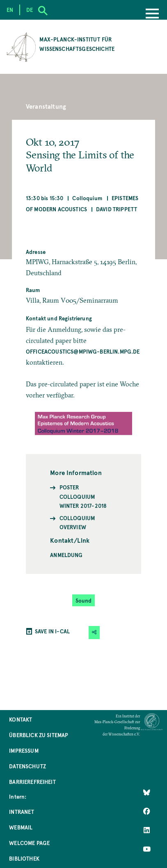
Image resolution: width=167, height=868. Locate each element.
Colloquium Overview (77, 522)
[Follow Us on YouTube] (147, 849)
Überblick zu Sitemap (39, 735)
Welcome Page (29, 843)
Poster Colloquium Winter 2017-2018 (83, 496)
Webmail (21, 827)
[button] (94, 633)
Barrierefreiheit (32, 782)
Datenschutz (27, 766)
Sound (84, 600)
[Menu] (152, 14)
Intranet (22, 812)
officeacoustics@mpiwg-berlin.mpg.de (83, 351)
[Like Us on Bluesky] (147, 792)
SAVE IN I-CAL (52, 631)
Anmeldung (66, 555)
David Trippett (117, 209)
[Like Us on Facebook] (147, 811)
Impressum (24, 750)
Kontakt (21, 719)
